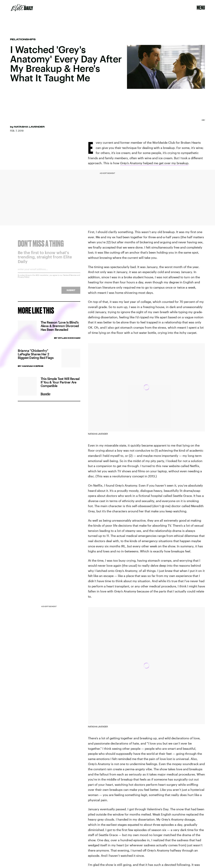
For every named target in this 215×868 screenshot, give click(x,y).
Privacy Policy (24, 279)
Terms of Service (70, 277)
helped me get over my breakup (154, 163)
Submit (71, 292)
